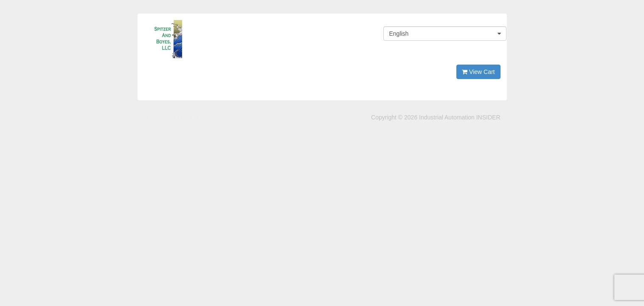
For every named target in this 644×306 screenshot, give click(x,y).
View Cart (478, 72)
